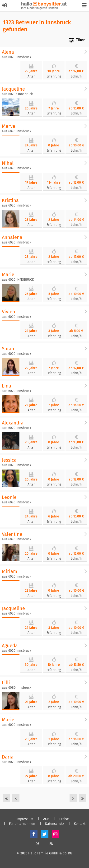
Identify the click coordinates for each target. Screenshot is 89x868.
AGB (46, 819)
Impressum (25, 819)
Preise (64, 819)
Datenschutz (54, 824)
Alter (31, 76)
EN (51, 844)
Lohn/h (76, 76)
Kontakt (80, 824)
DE (37, 844)
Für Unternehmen (22, 824)
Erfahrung (54, 76)
